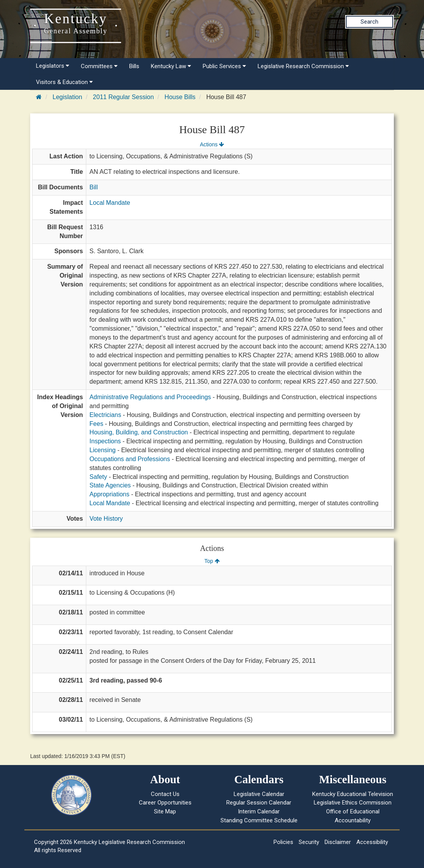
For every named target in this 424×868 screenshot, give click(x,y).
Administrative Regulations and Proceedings (150, 397)
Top (212, 561)
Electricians (105, 415)
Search (369, 22)
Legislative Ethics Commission (353, 803)
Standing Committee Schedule (259, 820)
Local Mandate (110, 203)
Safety (98, 477)
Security (309, 842)
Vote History (106, 519)
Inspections (105, 441)
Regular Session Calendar (259, 803)
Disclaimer (338, 842)
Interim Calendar (259, 811)
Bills (134, 66)
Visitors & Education (64, 82)
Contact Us (165, 794)
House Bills (180, 97)
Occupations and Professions (130, 459)
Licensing (103, 450)
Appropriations (109, 494)
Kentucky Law (171, 66)
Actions (212, 144)
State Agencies (110, 485)
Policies (283, 842)
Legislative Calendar (259, 794)
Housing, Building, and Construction (138, 432)
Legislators (53, 66)
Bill (93, 187)
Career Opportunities (165, 803)
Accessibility (372, 842)
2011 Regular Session (123, 97)
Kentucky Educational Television (353, 794)
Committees (99, 66)
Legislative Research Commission (303, 66)
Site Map (165, 811)
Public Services (224, 66)
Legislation (68, 97)
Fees (96, 424)
